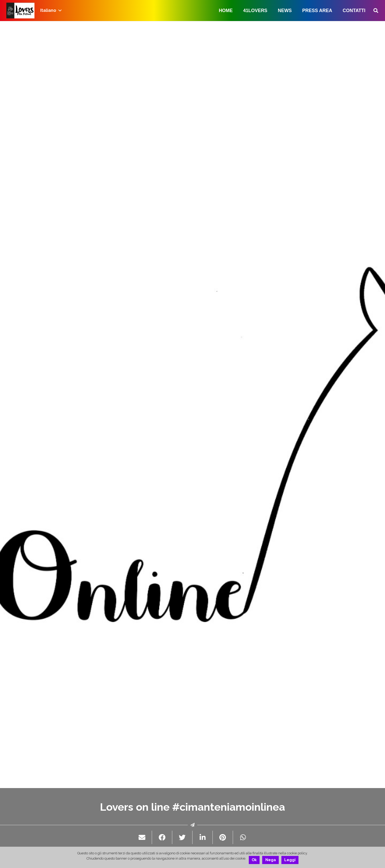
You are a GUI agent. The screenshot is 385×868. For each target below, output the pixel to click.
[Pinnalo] (223, 837)
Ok (254, 860)
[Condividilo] (162, 837)
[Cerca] (376, 11)
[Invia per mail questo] (142, 837)
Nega (271, 860)
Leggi (290, 860)
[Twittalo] (182, 837)
